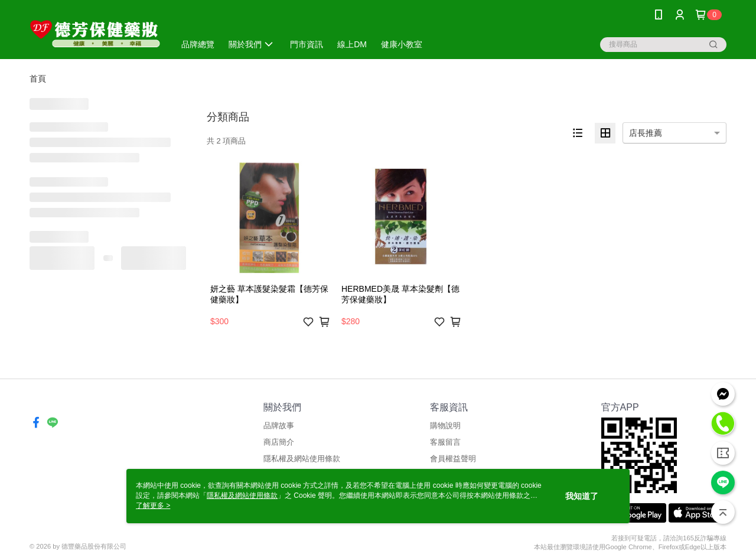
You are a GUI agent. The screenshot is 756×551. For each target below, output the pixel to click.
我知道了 (582, 496)
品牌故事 (279, 426)
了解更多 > (153, 506)
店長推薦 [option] (646, 133)
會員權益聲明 (453, 459)
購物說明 (445, 426)
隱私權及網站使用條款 (302, 459)
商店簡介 (279, 442)
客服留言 (445, 442)
